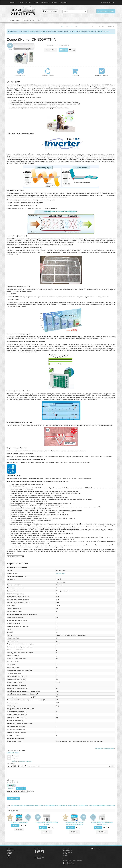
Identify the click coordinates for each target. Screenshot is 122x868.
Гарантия (12, 2)
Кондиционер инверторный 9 (30, 805)
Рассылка (65, 855)
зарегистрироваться (25, 761)
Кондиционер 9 (16, 805)
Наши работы (45, 2)
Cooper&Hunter (60, 573)
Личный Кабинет (67, 851)
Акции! (36, 2)
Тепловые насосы (29, 20)
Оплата (20, 2)
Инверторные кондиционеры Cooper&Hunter (54, 805)
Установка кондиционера (19, 822)
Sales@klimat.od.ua (68, 864)
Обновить (11, 788)
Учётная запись (107, 2)
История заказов (67, 852)
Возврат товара (11, 851)
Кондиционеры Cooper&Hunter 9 (78, 805)
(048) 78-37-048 (67, 862)
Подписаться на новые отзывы (104, 748)
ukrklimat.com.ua (95, 849)
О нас (9, 857)
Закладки (65, 854)
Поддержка (63, 2)
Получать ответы (12, 791)
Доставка (28, 2)
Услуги (40, 20)
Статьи (54, 2)
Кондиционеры (15, 20)
